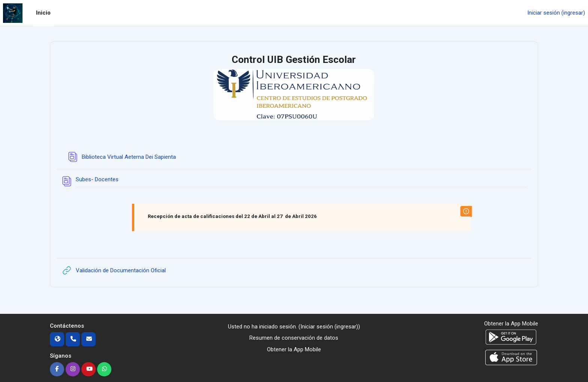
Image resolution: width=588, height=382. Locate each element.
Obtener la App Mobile (294, 349)
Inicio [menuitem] (43, 13)
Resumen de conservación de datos (294, 338)
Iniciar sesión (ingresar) (556, 13)
